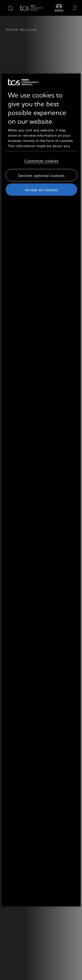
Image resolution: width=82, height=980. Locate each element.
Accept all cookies (41, 190)
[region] (41, 490)
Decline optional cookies (41, 175)
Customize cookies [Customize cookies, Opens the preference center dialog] (41, 161)
